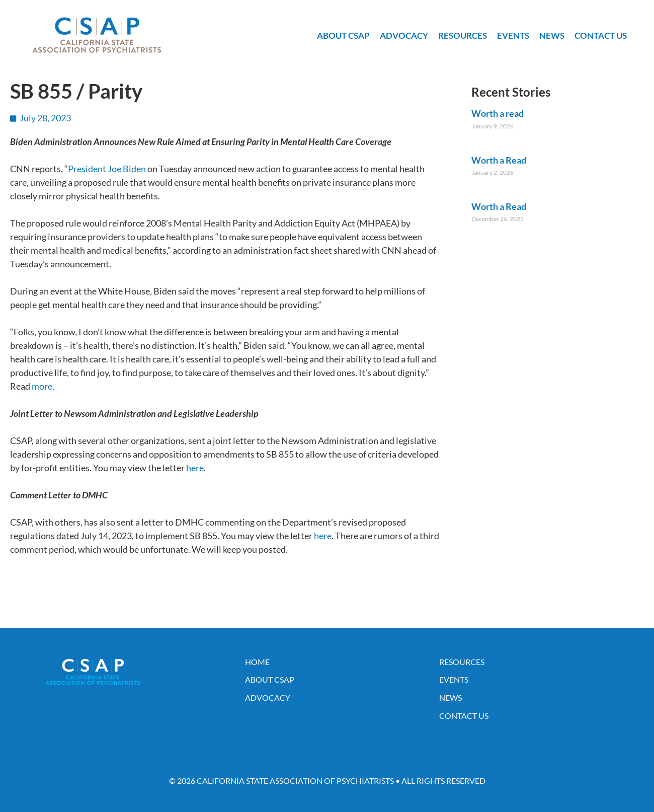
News (552, 35)
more (42, 386)
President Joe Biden (107, 169)
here (195, 468)
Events (513, 35)
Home (257, 662)
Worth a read (498, 113)
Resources (463, 35)
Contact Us (601, 35)
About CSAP (343, 35)
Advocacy (404, 35)
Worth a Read (499, 160)
